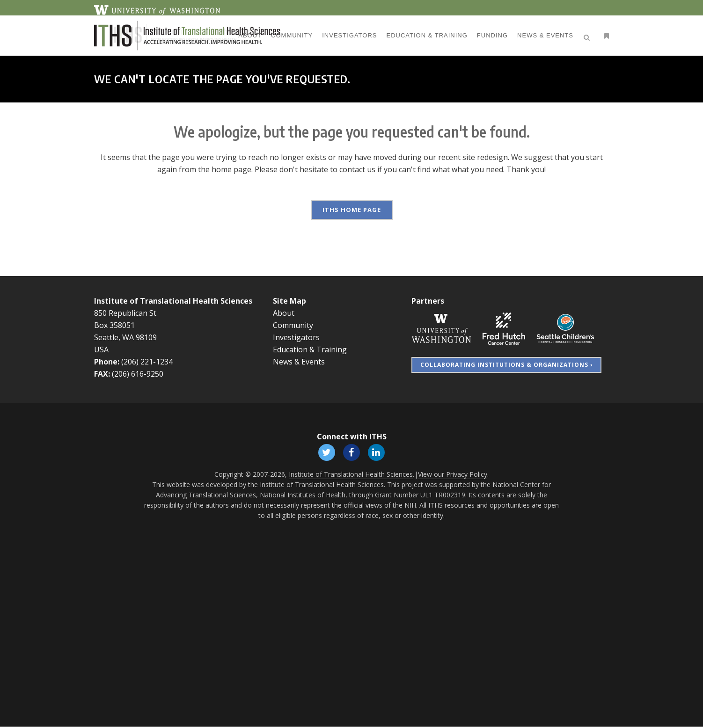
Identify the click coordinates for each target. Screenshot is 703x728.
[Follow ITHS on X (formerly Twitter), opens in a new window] (325, 452)
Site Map (289, 301)
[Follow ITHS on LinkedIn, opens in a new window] (378, 452)
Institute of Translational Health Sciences (173, 301)
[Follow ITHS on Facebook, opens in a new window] (351, 452)
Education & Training (310, 349)
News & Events (299, 362)
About (284, 313)
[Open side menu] (605, 36)
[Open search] (588, 36)
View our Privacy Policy (453, 476)
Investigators (296, 337)
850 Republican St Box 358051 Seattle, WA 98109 (125, 325)
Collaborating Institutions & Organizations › (506, 365)
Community (293, 325)
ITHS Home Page (352, 210)
